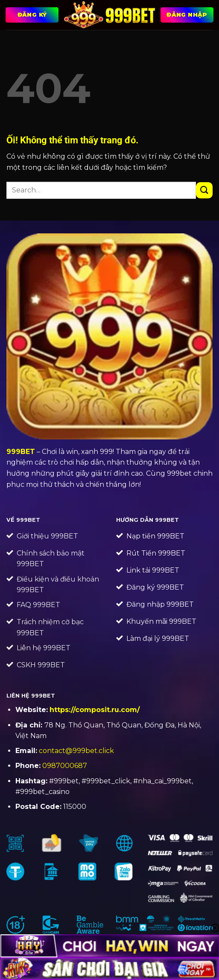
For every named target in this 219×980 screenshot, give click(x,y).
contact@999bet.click (76, 751)
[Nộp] (204, 190)
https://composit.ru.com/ (95, 710)
